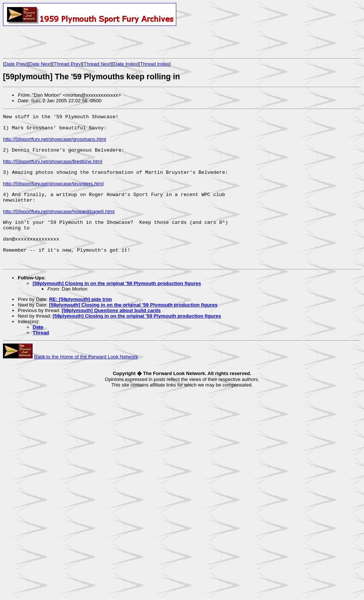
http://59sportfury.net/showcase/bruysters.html (53, 195)
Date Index (126, 64)
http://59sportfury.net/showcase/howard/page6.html (59, 227)
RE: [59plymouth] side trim (80, 325)
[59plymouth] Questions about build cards (111, 336)
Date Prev (15, 64)
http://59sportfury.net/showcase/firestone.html (53, 169)
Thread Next (97, 64)
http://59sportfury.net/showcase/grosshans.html (54, 144)
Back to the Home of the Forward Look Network (86, 382)
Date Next (40, 64)
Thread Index (155, 64)
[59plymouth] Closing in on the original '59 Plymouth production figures (117, 309)
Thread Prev (67, 64)
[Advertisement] (90, 42)
